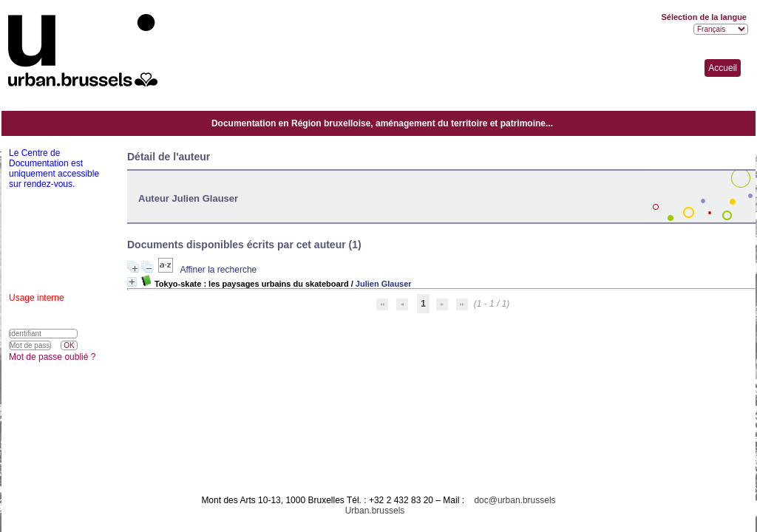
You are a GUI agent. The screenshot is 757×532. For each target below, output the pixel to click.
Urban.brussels (375, 511)
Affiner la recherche (218, 270)
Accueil (723, 68)
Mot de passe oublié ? (52, 357)
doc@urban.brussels (515, 500)
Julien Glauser (384, 284)
